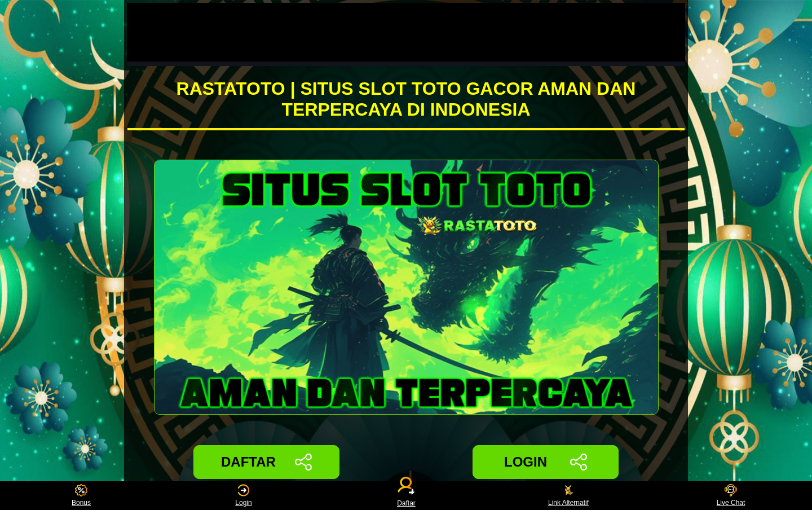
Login (243, 496)
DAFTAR (266, 462)
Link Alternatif (568, 496)
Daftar (406, 496)
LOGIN (546, 462)
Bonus (81, 496)
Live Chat (731, 496)
